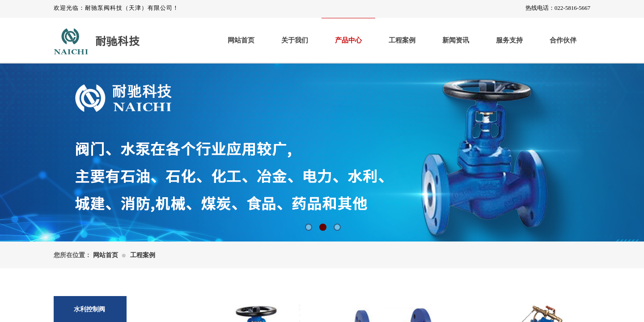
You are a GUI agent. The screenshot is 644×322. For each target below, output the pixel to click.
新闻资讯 (456, 40)
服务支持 (509, 40)
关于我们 (295, 40)
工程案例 (402, 40)
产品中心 (348, 40)
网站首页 (241, 40)
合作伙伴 (563, 40)
